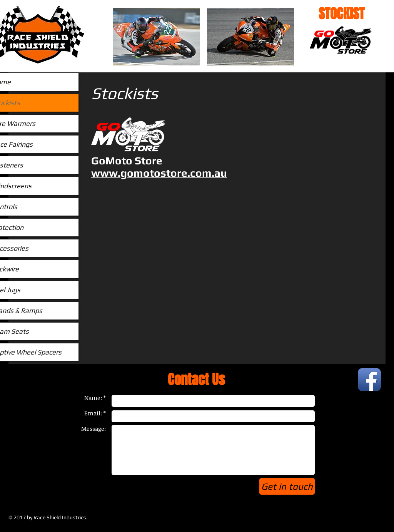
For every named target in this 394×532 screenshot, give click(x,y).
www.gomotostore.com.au (159, 173)
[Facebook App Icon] (369, 380)
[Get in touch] (287, 486)
